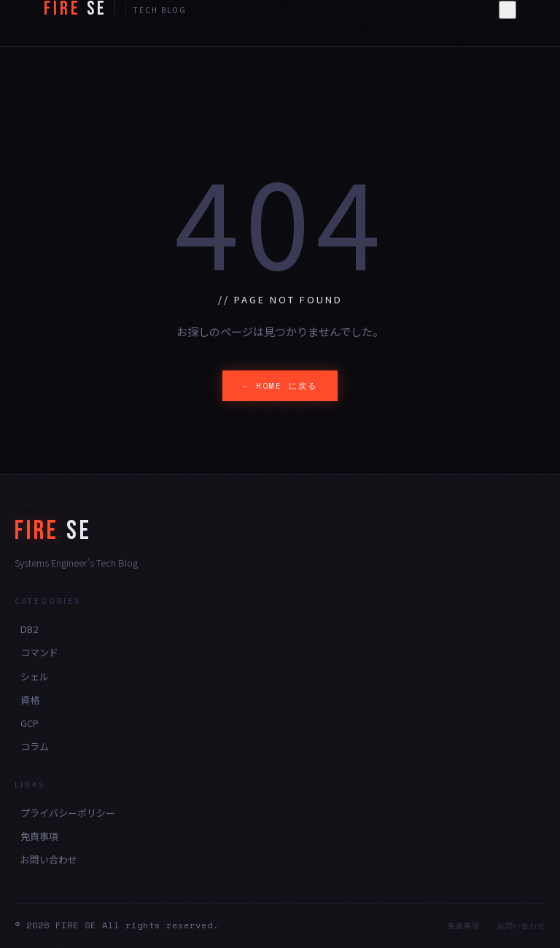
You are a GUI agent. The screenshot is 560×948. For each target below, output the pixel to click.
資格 (30, 700)
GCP (30, 723)
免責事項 (39, 836)
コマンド (39, 652)
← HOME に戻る (280, 386)
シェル (35, 676)
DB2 (29, 629)
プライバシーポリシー (68, 813)
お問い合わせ (49, 859)
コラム (35, 746)
